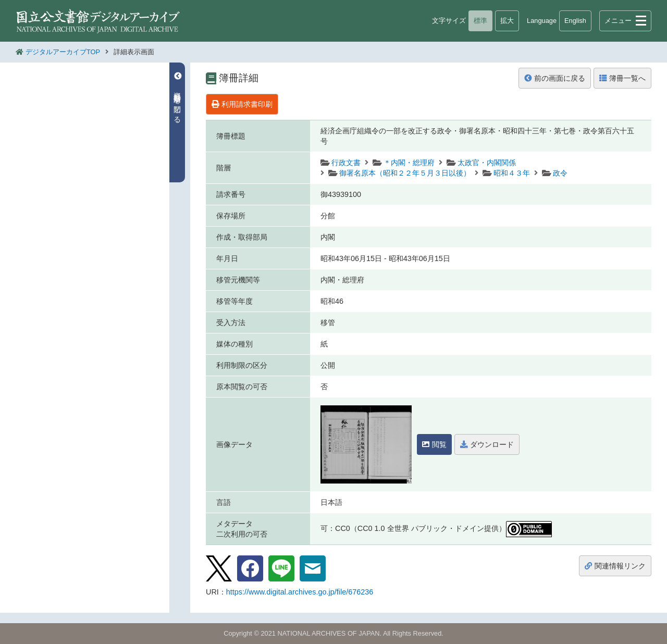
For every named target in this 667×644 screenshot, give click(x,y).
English (575, 21)
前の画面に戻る (555, 78)
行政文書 (346, 163)
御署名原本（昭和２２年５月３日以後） (405, 173)
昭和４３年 (512, 173)
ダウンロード (487, 444)
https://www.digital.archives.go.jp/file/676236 (300, 592)
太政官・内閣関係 (487, 163)
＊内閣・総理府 (409, 163)
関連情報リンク (615, 566)
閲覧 (434, 444)
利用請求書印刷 (242, 104)
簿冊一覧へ (622, 78)
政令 (560, 173)
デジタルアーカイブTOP (63, 52)
